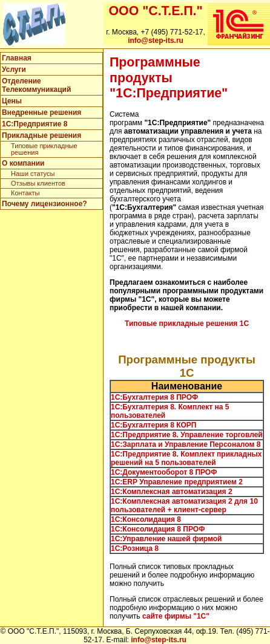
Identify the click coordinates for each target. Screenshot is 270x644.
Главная (17, 58)
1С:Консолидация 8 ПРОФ (158, 529)
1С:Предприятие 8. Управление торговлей (187, 435)
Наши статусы (33, 174)
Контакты (25, 193)
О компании (23, 163)
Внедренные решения (41, 112)
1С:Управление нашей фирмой (166, 539)
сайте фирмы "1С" (176, 616)
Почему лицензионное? (44, 204)
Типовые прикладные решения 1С (187, 324)
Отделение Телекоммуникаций (36, 85)
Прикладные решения (41, 135)
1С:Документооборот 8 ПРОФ (164, 472)
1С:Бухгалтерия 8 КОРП (153, 425)
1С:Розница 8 (135, 548)
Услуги (14, 70)
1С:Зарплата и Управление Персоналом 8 (186, 444)
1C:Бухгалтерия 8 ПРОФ (154, 397)
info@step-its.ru (156, 41)
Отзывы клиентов (38, 183)
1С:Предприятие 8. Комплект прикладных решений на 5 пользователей (186, 458)
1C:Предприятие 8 (35, 124)
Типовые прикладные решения (44, 149)
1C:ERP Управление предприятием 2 (177, 482)
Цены (12, 101)
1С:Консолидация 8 (146, 519)
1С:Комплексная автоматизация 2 (172, 492)
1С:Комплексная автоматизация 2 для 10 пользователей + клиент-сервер (184, 506)
